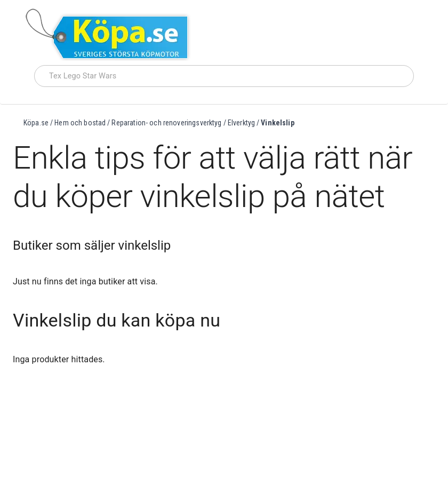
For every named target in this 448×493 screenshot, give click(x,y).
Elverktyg (241, 123)
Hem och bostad (80, 123)
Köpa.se (36, 123)
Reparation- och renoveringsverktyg (166, 123)
